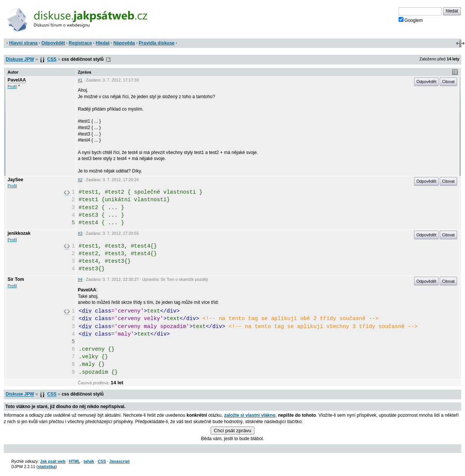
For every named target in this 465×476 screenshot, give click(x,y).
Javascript (119, 461)
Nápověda (124, 43)
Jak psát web (53, 461)
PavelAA (17, 80)
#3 (80, 233)
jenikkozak (19, 233)
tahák (89, 461)
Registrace (80, 43)
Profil (12, 86)
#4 (80, 279)
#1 (80, 80)
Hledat (102, 43)
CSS (52, 59)
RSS (108, 60)
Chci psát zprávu (232, 431)
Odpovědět (53, 43)
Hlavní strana (23, 43)
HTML (74, 461)
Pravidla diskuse (157, 43)
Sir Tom (16, 279)
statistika (47, 467)
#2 (80, 180)
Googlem (411, 20)
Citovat (448, 82)
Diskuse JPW (20, 59)
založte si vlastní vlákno (250, 415)
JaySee (15, 180)
